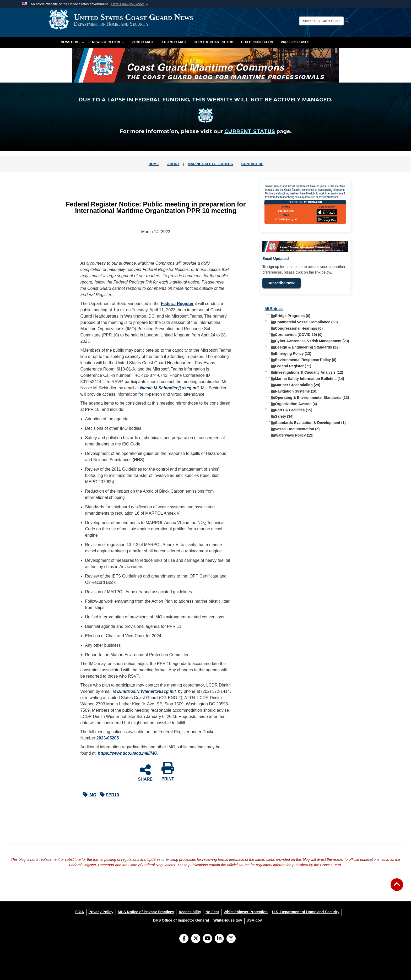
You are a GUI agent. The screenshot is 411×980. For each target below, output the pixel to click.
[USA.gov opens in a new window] (254, 920)
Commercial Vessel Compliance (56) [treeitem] (304, 322)
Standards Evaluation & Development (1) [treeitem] (308, 423)
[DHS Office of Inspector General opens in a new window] (181, 920)
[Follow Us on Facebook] (184, 939)
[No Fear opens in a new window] (212, 912)
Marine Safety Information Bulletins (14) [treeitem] (307, 379)
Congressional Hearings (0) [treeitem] (297, 328)
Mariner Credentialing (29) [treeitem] (296, 385)
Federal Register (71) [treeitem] (291, 366)
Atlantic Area (174, 42)
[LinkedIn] (219, 939)
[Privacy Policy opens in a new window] (101, 912)
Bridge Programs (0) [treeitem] (291, 316)
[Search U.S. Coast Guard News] (312, 21)
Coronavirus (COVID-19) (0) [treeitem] (297, 334)
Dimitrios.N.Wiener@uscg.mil (147, 691)
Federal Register (177, 304)
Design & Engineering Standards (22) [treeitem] (305, 347)
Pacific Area (143, 42)
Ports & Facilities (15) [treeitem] (291, 410)
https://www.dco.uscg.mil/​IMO (128, 753)
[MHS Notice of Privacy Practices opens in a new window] (146, 912)
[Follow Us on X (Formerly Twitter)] (196, 939)
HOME (154, 164)
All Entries (274, 309)
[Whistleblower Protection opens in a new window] (246, 912)
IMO (88, 795)
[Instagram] (231, 939)
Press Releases (295, 42)
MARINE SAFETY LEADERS (210, 164)
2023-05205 (108, 738)
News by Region (108, 42)
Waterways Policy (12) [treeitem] (292, 435)
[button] (130, 4)
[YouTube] (207, 939)
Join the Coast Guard (214, 42)
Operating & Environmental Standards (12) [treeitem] (310, 397)
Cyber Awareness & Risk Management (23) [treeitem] (310, 341)
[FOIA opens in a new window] (80, 912)
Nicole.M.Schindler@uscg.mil (169, 388)
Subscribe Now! (282, 283)
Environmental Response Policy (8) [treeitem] (304, 360)
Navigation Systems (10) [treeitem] (294, 391)
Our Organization (257, 42)
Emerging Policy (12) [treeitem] (291, 353)
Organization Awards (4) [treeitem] (294, 404)
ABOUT (173, 164)
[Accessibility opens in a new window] (190, 912)
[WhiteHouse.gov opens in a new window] (228, 920)
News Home (72, 42)
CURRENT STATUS (250, 131)
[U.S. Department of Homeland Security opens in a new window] (306, 912)
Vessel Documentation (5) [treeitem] (295, 429)
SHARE (145, 772)
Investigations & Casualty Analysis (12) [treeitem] (307, 372)
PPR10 (108, 795)
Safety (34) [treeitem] (282, 416)
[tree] (305, 374)
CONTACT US (252, 164)
